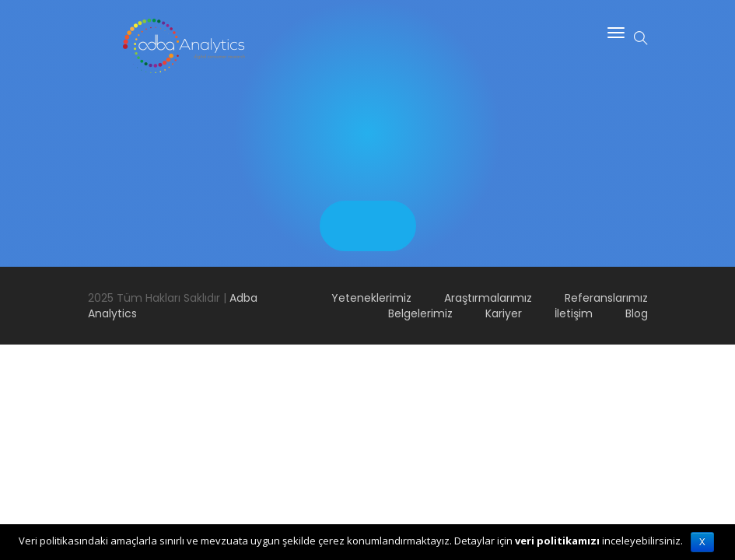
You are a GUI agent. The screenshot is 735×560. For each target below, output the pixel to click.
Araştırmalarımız (488, 298)
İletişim (574, 313)
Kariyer (504, 313)
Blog (637, 313)
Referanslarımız (606, 298)
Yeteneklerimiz (371, 298)
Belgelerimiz (420, 313)
